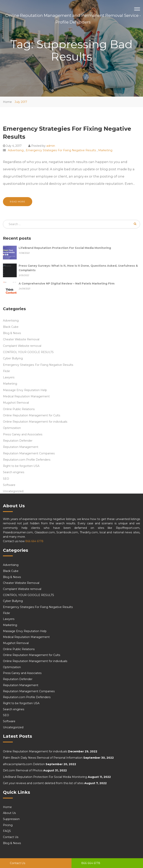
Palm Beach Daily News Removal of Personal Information (43, 758)
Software (9, 485)
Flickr (6, 371)
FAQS (7, 831)
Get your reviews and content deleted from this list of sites (43, 783)
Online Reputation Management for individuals (35, 422)
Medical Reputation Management (26, 396)
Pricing (8, 825)
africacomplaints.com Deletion (24, 764)
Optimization (12, 428)
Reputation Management (21, 447)
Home (7, 102)
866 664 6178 (91, 863)
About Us (9, 813)
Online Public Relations (19, 409)
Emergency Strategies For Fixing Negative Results (61, 150)
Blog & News (12, 333)
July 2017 (21, 102)
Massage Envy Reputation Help (25, 390)
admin (51, 146)
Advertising (16, 150)
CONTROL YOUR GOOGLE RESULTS (28, 352)
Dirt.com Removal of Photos (23, 770)
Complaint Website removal (22, 346)
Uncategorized (13, 491)
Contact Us (18, 863)
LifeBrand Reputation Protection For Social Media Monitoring (45, 777)
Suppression (11, 819)
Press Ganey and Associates (23, 434)
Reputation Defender (18, 441)
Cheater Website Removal (21, 339)
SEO (6, 479)
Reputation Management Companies (29, 453)
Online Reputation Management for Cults (32, 415)
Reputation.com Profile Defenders (27, 460)
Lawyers (9, 377)
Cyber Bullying (13, 358)
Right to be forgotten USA (21, 466)
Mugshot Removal (16, 403)
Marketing (105, 150)
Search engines (14, 472)
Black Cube (11, 327)
